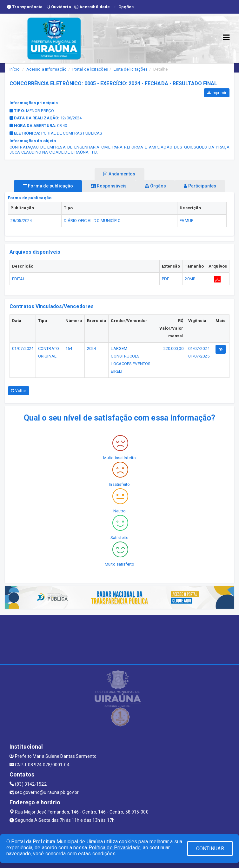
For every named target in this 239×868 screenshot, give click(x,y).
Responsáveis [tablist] (109, 186)
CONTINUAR (210, 849)
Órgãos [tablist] (156, 186)
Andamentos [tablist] (119, 174)
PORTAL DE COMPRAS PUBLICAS (72, 133)
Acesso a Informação (46, 69)
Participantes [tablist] (200, 186)
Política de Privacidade (115, 848)
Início (15, 69)
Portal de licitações (90, 69)
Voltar (19, 391)
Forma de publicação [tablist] (48, 186)
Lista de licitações (131, 69)
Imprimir (217, 93)
